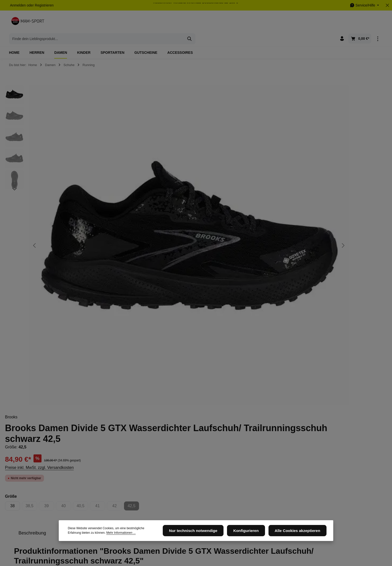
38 (241, 179)
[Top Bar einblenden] (378, 23)
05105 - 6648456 (30, 479)
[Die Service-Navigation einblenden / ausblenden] (364, 5)
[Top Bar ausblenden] (387, 5)
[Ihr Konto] (342, 23)
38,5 (260, 180)
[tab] (261, 206)
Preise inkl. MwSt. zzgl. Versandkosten (268, 140)
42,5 (362, 180)
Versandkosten (273, 547)
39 (278, 180)
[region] (114, 171)
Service (180, 456)
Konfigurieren (254, 534)
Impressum (116, 478)
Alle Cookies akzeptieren (300, 534)
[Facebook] (242, 470)
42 (346, 180)
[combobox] (190, 23)
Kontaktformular (48, 502)
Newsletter (115, 486)
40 (295, 180)
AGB (176, 470)
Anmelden (18, 5)
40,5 (311, 180)
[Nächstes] (14, 178)
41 (329, 180)
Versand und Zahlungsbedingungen (190, 489)
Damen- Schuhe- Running (265, 356)
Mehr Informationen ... (98, 536)
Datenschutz (117, 470)
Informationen (122, 456)
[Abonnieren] (315, 417)
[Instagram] (250, 470)
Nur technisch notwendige (206, 534)
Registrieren (44, 5)
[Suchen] (283, 23)
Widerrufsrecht (184, 501)
